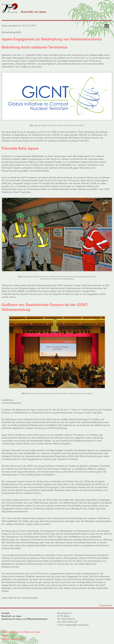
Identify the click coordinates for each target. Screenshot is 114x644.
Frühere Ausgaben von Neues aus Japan (21, 632)
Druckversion (106, 605)
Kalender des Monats (12, 639)
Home (4, 635)
